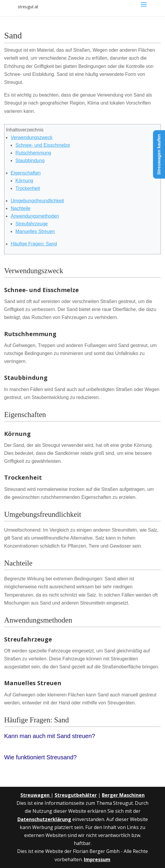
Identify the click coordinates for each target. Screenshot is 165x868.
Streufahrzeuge (31, 224)
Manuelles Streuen (35, 231)
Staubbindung (30, 161)
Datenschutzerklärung (44, 819)
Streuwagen (36, 795)
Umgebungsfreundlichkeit (37, 201)
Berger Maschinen (123, 795)
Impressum (97, 859)
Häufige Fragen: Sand (34, 244)
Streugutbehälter (76, 795)
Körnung (24, 181)
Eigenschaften (26, 173)
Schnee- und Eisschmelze (43, 145)
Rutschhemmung (33, 153)
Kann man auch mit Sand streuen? (50, 736)
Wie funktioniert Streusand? (40, 757)
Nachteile (21, 208)
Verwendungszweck (31, 137)
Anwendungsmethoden (35, 216)
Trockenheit (28, 188)
